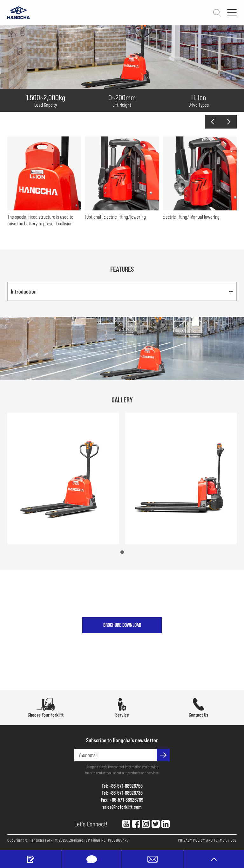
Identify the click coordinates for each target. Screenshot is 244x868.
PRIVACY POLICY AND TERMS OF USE (207, 840)
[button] (213, 122)
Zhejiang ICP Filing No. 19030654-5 (99, 840)
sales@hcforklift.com (122, 807)
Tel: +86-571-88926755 (122, 786)
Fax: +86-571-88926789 (122, 800)
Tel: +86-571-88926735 (122, 793)
